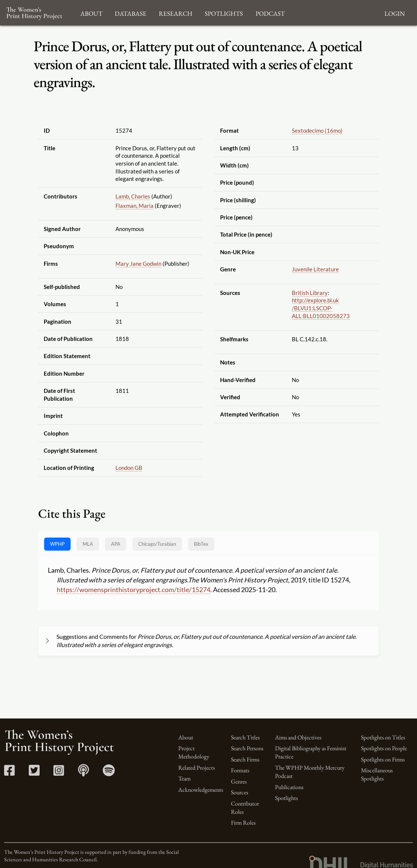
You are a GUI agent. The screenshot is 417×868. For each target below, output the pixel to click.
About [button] (91, 13)
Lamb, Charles (133, 196)
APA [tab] (116, 544)
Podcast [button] (270, 13)
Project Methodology (194, 752)
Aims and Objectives (298, 737)
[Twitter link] (34, 773)
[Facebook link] (10, 773)
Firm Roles (243, 823)
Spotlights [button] (224, 13)
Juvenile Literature (315, 269)
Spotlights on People (384, 748)
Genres (239, 781)
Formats (240, 770)
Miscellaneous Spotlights (377, 774)
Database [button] (131, 13)
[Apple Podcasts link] (84, 773)
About (186, 737)
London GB (129, 468)
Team (184, 778)
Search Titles (245, 737)
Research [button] (176, 13)
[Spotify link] (109, 773)
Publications (289, 787)
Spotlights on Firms (383, 759)
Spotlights (286, 798)
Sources (240, 792)
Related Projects (197, 768)
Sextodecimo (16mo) (317, 130)
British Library (310, 293)
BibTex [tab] (201, 544)
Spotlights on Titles (383, 737)
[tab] (157, 544)
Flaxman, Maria (135, 206)
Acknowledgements (201, 790)
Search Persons (247, 748)
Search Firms (245, 759)
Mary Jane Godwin (138, 264)
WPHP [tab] (57, 544)
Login (395, 13)
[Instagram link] (59, 773)
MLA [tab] (88, 544)
